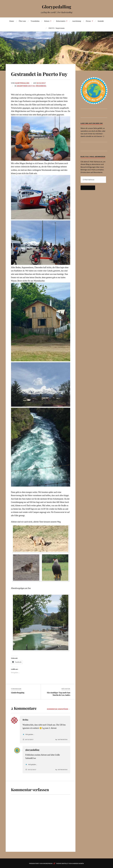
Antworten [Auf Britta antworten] (63, 740)
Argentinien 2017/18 (26, 86)
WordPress (48, 863)
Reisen (47, 21)
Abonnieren (88, 188)
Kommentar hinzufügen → (59, 709)
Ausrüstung (77, 21)
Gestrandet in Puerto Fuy (39, 74)
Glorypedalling (57, 7)
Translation (35, 21)
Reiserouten (61, 21)
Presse (88, 21)
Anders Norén (78, 863)
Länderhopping (18, 693)
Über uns (22, 21)
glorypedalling (32, 750)
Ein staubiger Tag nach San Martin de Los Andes (59, 694)
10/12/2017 (41, 83)
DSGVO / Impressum (57, 28)
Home (12, 21)
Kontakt (101, 21)
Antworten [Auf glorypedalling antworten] (63, 770)
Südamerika (41, 86)
